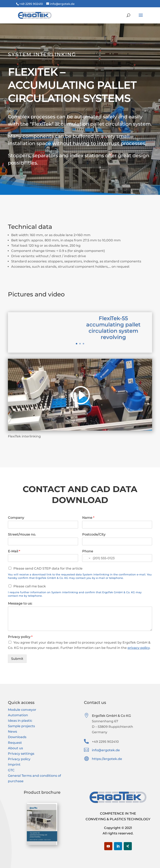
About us (15, 748)
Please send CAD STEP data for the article (48, 568)
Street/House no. (22, 534)
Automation (18, 715)
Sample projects (21, 726)
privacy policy (139, 648)
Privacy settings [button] (21, 754)
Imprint (14, 765)
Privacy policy (20, 637)
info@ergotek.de (106, 750)
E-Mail (14, 551)
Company (16, 518)
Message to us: (20, 603)
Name (88, 518)
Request (15, 743)
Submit (17, 659)
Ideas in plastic (20, 721)
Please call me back (30, 586)
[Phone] (117, 558)
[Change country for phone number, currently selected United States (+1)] (87, 558)
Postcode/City (94, 534)
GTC (11, 770)
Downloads (17, 737)
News (12, 732)
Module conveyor (22, 710)
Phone (88, 551)
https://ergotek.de (107, 759)
